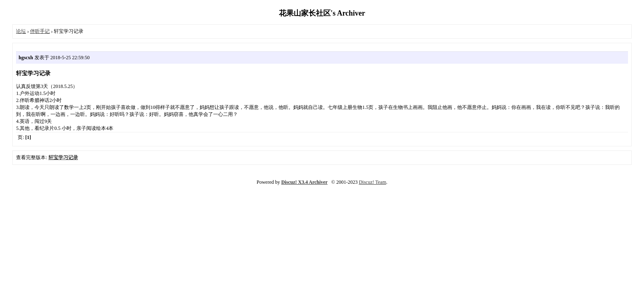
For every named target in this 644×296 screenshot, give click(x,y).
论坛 (21, 31)
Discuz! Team (373, 182)
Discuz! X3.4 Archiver (305, 182)
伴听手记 (40, 31)
